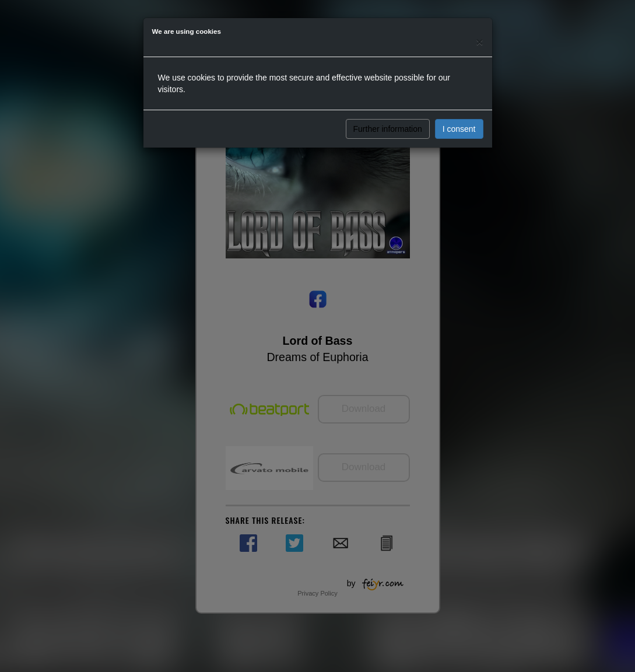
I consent (459, 129)
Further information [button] (388, 129)
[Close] (479, 42)
